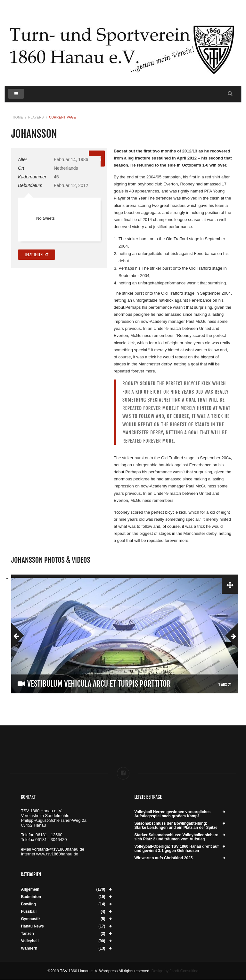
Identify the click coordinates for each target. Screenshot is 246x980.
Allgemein (30, 890)
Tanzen (27, 934)
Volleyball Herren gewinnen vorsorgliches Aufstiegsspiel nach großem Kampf (172, 814)
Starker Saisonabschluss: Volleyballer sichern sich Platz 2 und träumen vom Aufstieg (176, 837)
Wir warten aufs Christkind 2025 (163, 858)
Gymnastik (31, 919)
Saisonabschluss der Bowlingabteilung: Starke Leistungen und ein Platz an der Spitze (176, 826)
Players (36, 117)
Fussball (29, 912)
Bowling (28, 904)
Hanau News (32, 926)
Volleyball (30, 941)
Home (18, 117)
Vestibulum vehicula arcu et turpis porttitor (99, 684)
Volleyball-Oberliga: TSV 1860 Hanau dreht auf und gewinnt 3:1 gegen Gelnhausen (176, 849)
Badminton (31, 897)
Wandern (29, 948)
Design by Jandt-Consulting (175, 971)
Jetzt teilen (37, 255)
